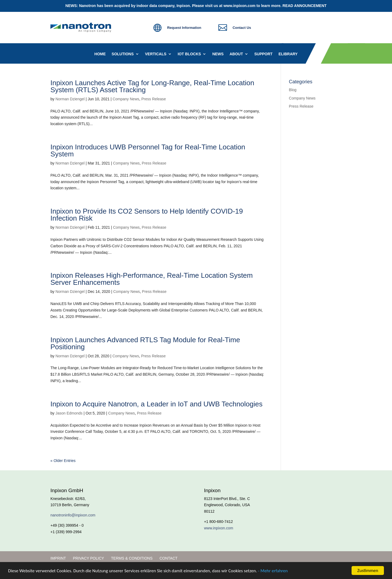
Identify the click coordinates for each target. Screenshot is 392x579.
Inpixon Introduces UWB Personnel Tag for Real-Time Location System (148, 150)
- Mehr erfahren (273, 571)
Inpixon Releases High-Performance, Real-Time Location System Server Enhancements (152, 279)
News (218, 54)
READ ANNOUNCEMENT (305, 6)
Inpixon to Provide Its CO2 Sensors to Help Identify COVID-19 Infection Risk (147, 215)
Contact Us (242, 28)
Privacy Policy (88, 558)
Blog (293, 90)
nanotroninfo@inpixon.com (73, 515)
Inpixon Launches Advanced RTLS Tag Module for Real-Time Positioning (145, 343)
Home (100, 54)
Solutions (123, 54)
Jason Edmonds (69, 413)
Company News (126, 99)
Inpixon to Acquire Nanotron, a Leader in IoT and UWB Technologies (157, 404)
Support (263, 54)
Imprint (58, 558)
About (236, 54)
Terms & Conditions (132, 558)
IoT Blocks (189, 54)
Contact (169, 558)
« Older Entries (63, 461)
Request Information (184, 28)
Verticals (156, 54)
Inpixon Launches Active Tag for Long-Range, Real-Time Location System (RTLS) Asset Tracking (152, 86)
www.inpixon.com (240, 6)
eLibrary (288, 54)
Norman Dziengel (70, 99)
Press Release (154, 99)
